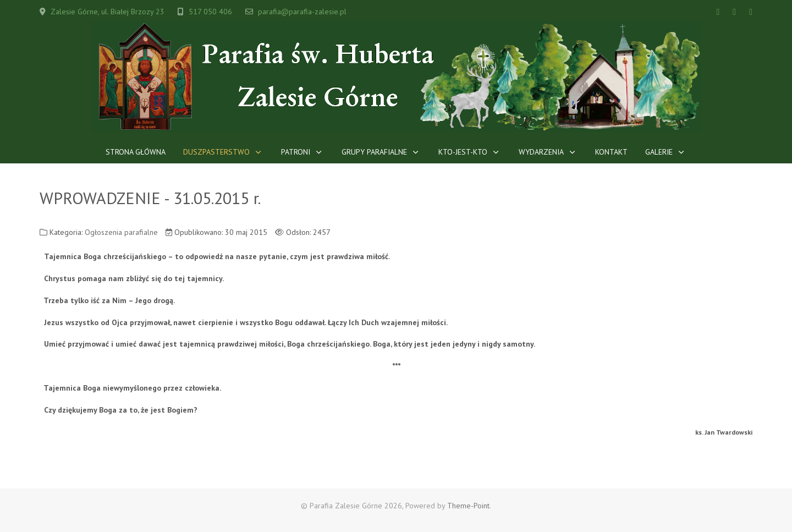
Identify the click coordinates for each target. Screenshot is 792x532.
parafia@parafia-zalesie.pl (302, 12)
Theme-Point (468, 506)
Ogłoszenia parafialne (121, 232)
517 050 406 (210, 12)
